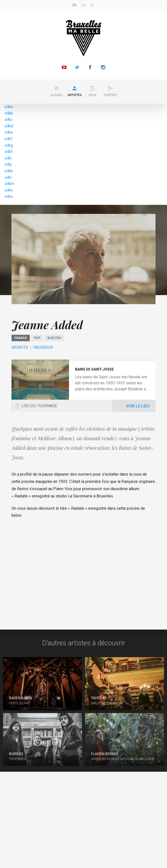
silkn (9, 190)
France (21, 338)
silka (9, 107)
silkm (9, 184)
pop (37, 338)
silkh (9, 152)
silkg (9, 145)
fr (74, 5)
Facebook (43, 347)
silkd (9, 126)
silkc (9, 119)
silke (9, 132)
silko (9, 196)
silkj (8, 164)
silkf (8, 139)
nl (92, 5)
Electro (54, 338)
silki (8, 158)
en (84, 5)
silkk (9, 171)
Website (20, 347)
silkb (9, 113)
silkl (8, 177)
